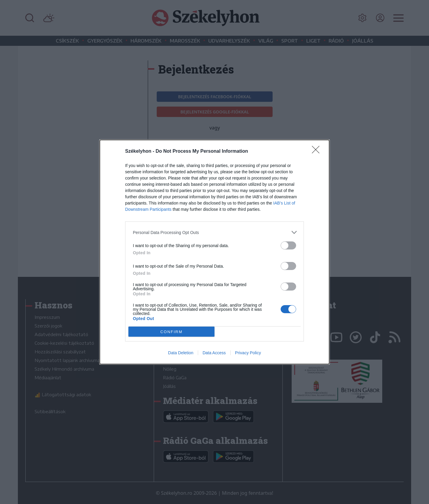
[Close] (318, 152)
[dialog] (214, 252)
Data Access (214, 353)
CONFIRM (171, 331)
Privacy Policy (248, 353)
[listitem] (214, 232)
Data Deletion (181, 353)
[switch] (288, 245)
